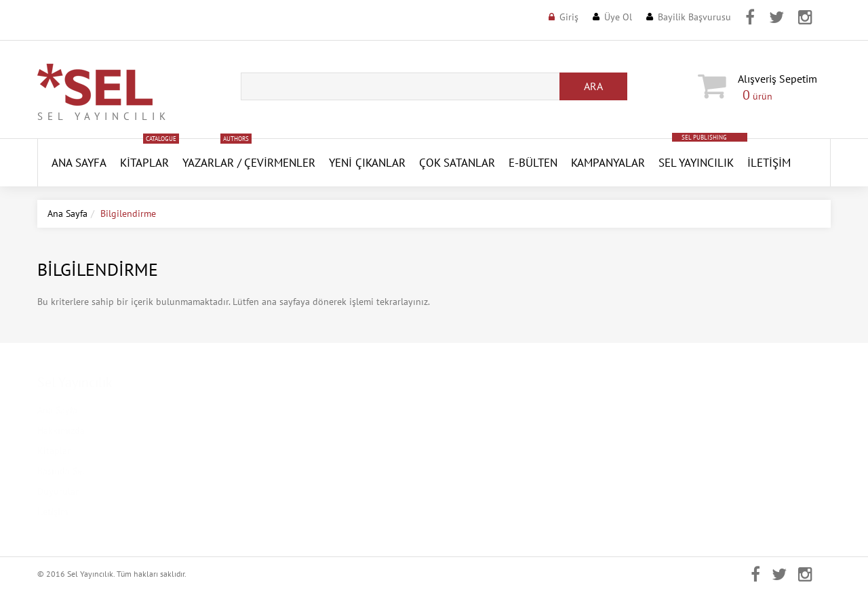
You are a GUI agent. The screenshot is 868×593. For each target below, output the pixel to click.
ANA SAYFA (79, 163)
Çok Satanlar (457, 163)
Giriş (569, 17)
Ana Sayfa (67, 213)
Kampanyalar (608, 163)
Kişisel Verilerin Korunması (296, 430)
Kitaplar (144, 163)
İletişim (769, 163)
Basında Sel (61, 471)
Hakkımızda (61, 430)
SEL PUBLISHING (704, 137)
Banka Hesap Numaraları (291, 512)
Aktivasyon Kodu (479, 491)
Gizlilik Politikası (275, 451)
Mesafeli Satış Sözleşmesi (293, 471)
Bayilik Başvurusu (694, 17)
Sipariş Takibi (472, 512)
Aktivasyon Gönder (484, 471)
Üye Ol (618, 17)
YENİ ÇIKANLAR (367, 163)
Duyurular (58, 491)
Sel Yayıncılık (696, 163)
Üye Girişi (464, 410)
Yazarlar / (212, 163)
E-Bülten (533, 163)
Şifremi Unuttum (478, 451)
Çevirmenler (280, 163)
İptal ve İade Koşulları (286, 491)
